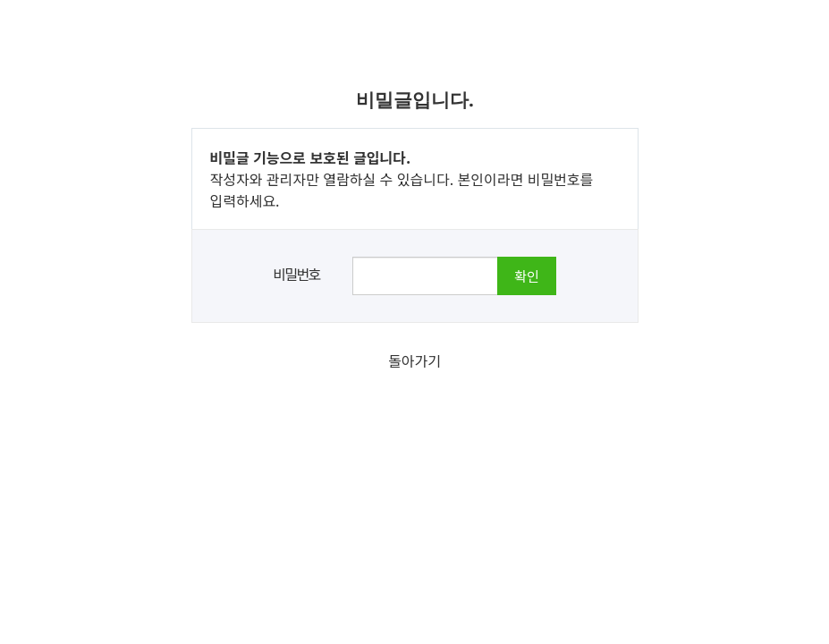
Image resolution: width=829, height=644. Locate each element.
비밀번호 (296, 274)
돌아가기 (414, 360)
